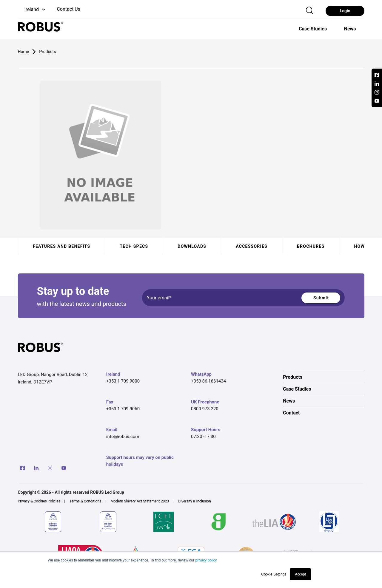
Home (24, 52)
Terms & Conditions (86, 501)
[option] (313, 29)
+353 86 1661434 (208, 381)
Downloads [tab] (192, 246)
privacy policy (206, 560)
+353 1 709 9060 (123, 409)
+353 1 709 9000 (123, 381)
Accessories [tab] (252, 246)
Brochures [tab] (311, 246)
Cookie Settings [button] (274, 574)
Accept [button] (300, 574)
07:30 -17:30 (203, 437)
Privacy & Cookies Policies (39, 501)
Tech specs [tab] (134, 246)
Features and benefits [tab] (61, 246)
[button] (32, 10)
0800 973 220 (205, 409)
